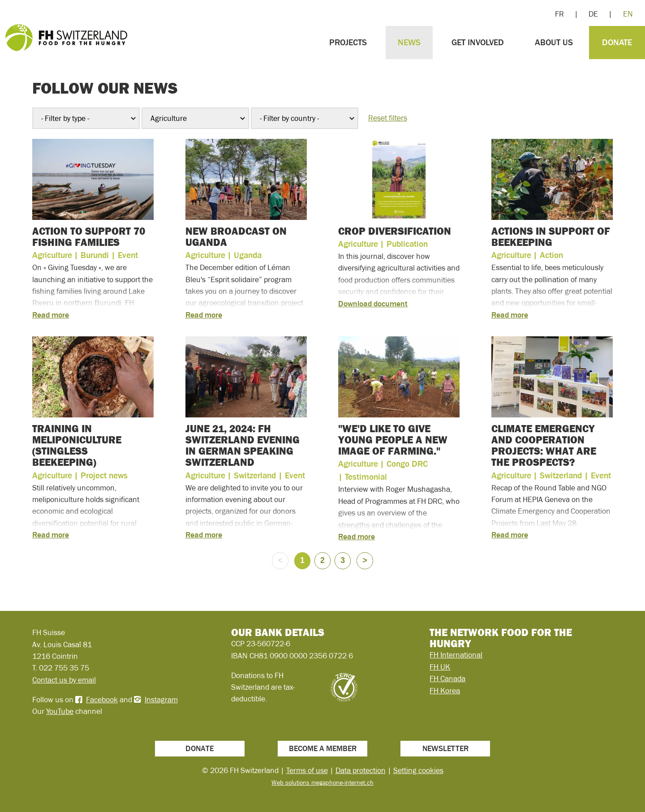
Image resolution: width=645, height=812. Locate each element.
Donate (617, 42)
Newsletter (445, 748)
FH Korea (445, 691)
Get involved (478, 42)
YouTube (60, 711)
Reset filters (388, 118)
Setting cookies (418, 770)
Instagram (161, 700)
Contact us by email (64, 680)
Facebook (102, 700)
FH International (456, 655)
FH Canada (447, 679)
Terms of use (307, 770)
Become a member (323, 748)
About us (554, 42)
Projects (348, 42)
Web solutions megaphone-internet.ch (322, 782)
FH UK (440, 667)
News (409, 42)
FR (559, 14)
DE (593, 14)
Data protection (361, 770)
